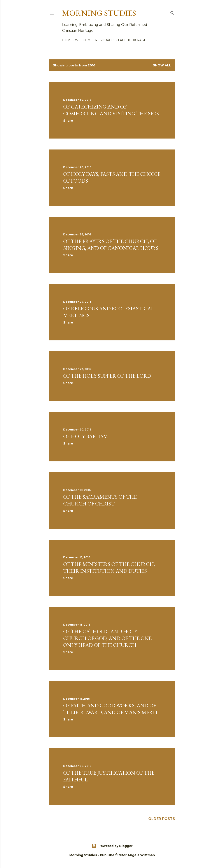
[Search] (172, 12)
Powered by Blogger (112, 846)
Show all (162, 65)
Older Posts (162, 819)
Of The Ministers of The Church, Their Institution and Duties (109, 567)
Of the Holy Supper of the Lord (107, 376)
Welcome (84, 40)
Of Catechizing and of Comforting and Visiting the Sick (111, 110)
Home (67, 40)
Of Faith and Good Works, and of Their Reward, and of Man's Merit (111, 709)
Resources (105, 40)
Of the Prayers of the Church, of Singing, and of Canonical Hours (111, 245)
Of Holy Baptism (86, 436)
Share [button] (68, 121)
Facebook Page (132, 40)
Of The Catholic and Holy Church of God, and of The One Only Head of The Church (107, 638)
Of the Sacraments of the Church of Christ (100, 500)
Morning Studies (99, 13)
